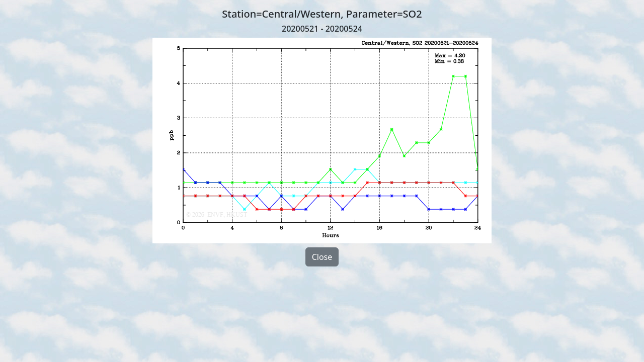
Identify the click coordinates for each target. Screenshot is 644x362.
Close (322, 257)
